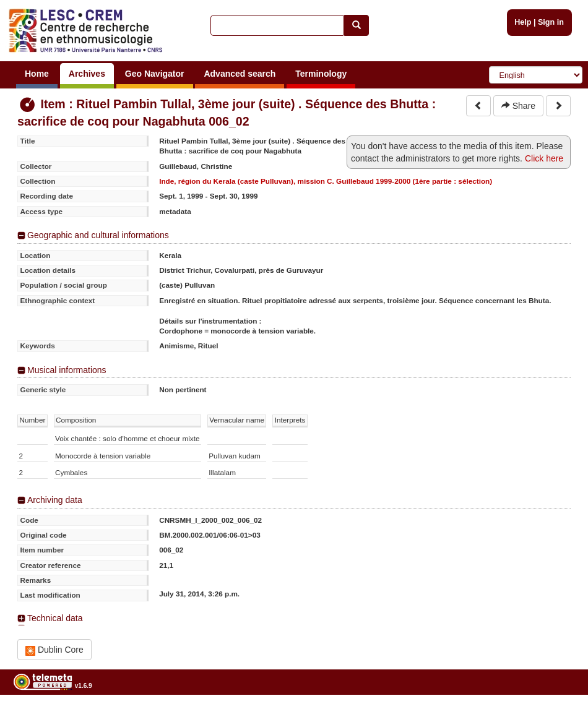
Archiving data (55, 500)
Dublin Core (54, 650)
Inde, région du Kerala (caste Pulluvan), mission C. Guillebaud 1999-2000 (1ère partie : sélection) (326, 181)
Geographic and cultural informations (98, 235)
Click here (544, 158)
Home (37, 74)
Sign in (551, 22)
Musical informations (67, 370)
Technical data (55, 618)
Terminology (321, 74)
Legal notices (557, 717)
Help (523, 22)
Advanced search (240, 74)
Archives (87, 74)
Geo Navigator (155, 74)
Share (518, 106)
